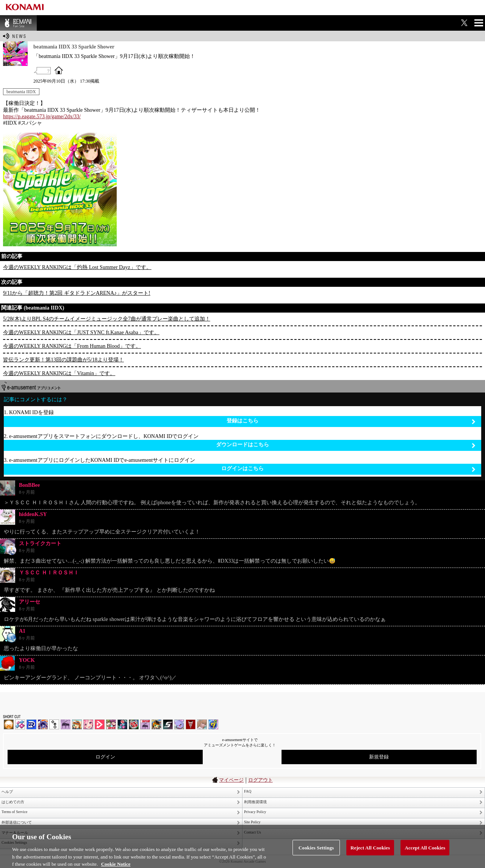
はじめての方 (13, 802)
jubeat (54, 724)
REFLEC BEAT (179, 724)
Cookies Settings (316, 852)
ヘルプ (7, 792)
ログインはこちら (348, 469)
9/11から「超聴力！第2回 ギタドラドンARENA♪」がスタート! (77, 293)
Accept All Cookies (425, 852)
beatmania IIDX (21, 92)
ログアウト (260, 780)
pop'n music (77, 724)
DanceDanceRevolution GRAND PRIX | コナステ (122, 724)
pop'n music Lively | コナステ (156, 724)
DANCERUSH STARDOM (31, 724)
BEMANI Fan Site (18, 23)
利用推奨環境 (255, 802)
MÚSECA (191, 724)
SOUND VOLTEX (88, 724)
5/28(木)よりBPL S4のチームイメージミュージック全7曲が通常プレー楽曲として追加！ (107, 319)
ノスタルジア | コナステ (145, 724)
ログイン (105, 757)
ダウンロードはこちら (346, 445)
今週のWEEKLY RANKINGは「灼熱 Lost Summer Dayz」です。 (77, 267)
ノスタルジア (66, 724)
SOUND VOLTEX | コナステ (168, 724)
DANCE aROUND (100, 724)
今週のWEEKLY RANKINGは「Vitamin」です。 (59, 373)
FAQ (248, 791)
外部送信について (17, 822)
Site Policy (252, 822)
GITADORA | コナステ (134, 724)
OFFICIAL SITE (59, 70)
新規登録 (379, 757)
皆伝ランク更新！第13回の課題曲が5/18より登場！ (63, 360)
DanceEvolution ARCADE (202, 724)
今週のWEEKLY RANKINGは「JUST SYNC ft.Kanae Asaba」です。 (81, 332)
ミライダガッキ (213, 724)
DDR (20, 724)
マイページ (231, 780)
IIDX (9, 724)
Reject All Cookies (370, 852)
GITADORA (43, 724)
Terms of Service (14, 812)
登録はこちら (351, 421)
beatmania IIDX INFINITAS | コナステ (111, 724)
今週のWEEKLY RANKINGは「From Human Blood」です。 (72, 346)
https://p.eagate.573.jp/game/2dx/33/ (42, 117)
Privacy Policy (255, 812)
